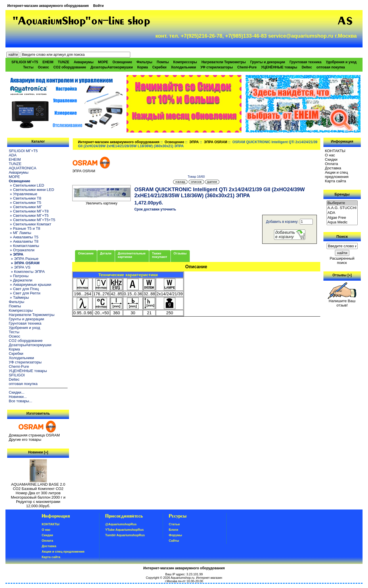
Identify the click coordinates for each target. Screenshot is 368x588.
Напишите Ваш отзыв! (342, 301)
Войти (98, 6)
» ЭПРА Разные (23, 259)
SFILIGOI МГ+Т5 (25, 62)
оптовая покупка (331, 67)
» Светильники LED (26, 185)
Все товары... (20, 401)
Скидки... (16, 392)
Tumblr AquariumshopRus (125, 535)
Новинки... (18, 397)
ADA (13, 155)
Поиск (342, 236)
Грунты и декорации (268, 62)
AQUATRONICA (22, 168)
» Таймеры (19, 297)
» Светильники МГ (25, 207)
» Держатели (20, 280)
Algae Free (342, 218)
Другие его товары (25, 439)
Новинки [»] (38, 452)
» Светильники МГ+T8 (29, 211)
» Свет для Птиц (24, 289)
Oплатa (331, 164)
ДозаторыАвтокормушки (112, 67)
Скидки (331, 159)
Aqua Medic (342, 222)
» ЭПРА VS (19, 267)
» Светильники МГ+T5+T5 (32, 220)
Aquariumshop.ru (183, 578)
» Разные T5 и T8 (24, 228)
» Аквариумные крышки (30, 285)
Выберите (342, 203)
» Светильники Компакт (30, 224)
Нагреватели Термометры (224, 62)
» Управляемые (23, 194)
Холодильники (183, 67)
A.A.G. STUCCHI (342, 208)
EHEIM (48, 62)
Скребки (159, 67)
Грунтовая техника (305, 62)
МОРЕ (103, 62)
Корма (142, 67)
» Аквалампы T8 (23, 241)
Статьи (174, 524)
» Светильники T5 (25, 203)
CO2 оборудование (70, 67)
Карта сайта (335, 181)
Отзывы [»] (342, 275)
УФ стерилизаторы (217, 67)
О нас (330, 155)
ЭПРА (194, 142)
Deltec (307, 67)
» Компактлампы (24, 246)
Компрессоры (185, 62)
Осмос (44, 67)
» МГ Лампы (20, 233)
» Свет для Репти (24, 293)
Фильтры (144, 62)
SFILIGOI (17, 375)
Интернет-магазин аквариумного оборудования (48, 6)
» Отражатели (21, 250)
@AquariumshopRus (121, 524)
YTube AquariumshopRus (124, 530)
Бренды (342, 194)
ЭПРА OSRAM (215, 142)
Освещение (175, 142)
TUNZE (64, 62)
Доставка (333, 168)
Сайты (174, 541)
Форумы (175, 535)
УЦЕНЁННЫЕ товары (279, 67)
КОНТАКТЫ (335, 151)
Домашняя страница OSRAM (34, 435)
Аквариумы (84, 62)
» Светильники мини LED (31, 190)
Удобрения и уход (341, 62)
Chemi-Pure (247, 67)
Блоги (174, 530)
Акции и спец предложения (337, 175)
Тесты (28, 67)
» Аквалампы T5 (23, 237)
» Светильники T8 (25, 198)
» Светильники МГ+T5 (29, 216)
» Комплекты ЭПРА (27, 272)
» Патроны (19, 276)
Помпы (163, 62)
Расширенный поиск (342, 261)
